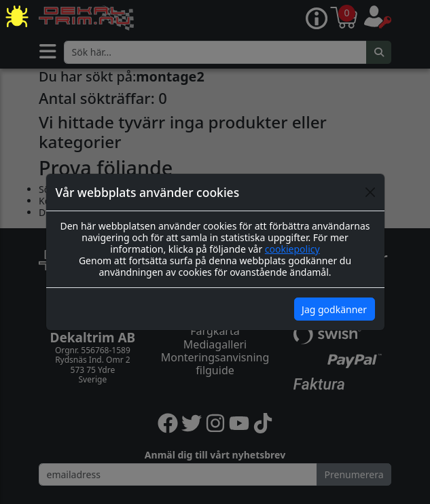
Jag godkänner (334, 309)
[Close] (370, 192)
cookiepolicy (292, 249)
